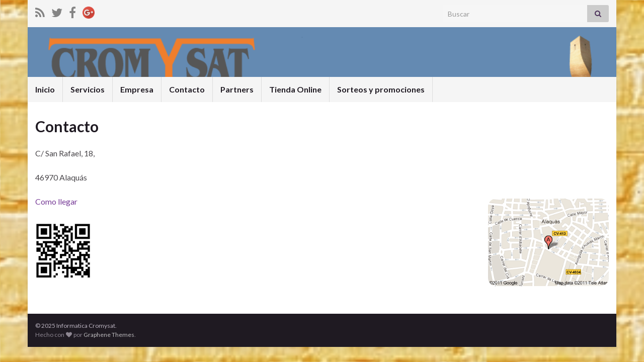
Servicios (88, 89)
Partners (237, 89)
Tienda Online (295, 89)
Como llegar (56, 201)
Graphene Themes (109, 335)
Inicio (45, 89)
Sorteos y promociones (381, 89)
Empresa (137, 89)
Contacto (187, 89)
